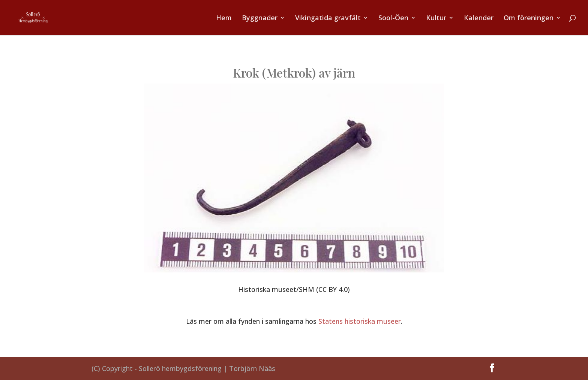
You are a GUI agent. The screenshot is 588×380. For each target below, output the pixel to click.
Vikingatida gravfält (328, 19)
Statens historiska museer (360, 321)
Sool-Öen (393, 19)
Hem (224, 19)
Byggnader (260, 19)
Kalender (479, 19)
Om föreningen (529, 19)
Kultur (436, 19)
